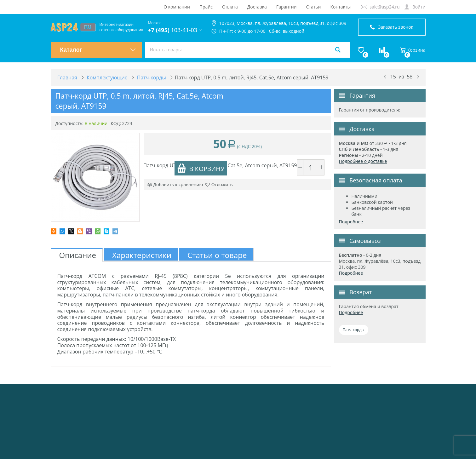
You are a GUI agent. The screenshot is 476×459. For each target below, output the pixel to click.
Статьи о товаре (217, 255)
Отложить (219, 184)
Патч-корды (354, 330)
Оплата (230, 7)
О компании (177, 7)
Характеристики (142, 255)
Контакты (340, 7)
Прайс (206, 7)
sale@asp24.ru (384, 7)
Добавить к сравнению (175, 184)
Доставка (257, 7)
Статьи (314, 7)
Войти (419, 7)
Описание (78, 255)
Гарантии (287, 7)
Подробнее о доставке (363, 161)
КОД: (116, 123)
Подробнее (351, 222)
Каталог (98, 50)
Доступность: (70, 123)
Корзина (413, 50)
